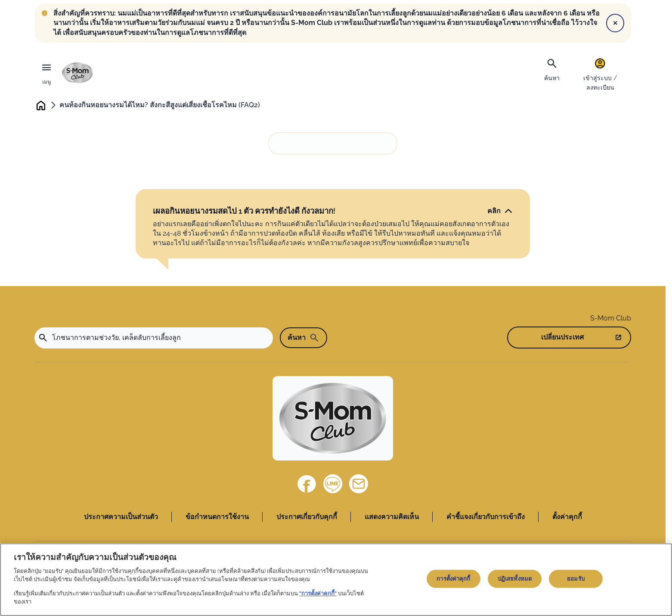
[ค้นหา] (552, 69)
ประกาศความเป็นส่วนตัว (121, 518)
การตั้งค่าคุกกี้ (453, 579)
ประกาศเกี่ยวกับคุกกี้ (307, 518)
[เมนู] (46, 73)
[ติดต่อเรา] (359, 485)
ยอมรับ (576, 579)
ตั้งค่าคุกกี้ (567, 518)
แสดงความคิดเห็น (392, 518)
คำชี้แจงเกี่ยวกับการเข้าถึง (486, 518)
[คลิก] (500, 212)
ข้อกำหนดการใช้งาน (217, 518)
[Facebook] (307, 485)
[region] (336, 580)
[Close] (615, 23)
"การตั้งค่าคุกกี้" (318, 593)
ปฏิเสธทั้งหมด (515, 579)
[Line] (333, 485)
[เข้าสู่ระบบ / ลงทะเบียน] (600, 74)
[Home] (333, 419)
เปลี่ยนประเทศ (562, 338)
